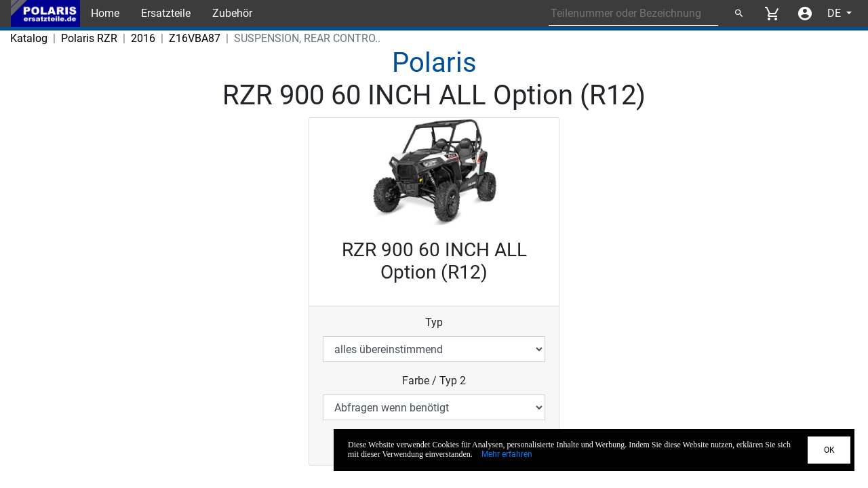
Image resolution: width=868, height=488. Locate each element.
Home (105, 13)
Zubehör (232, 13)
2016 (143, 38)
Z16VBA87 (195, 38)
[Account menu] (805, 14)
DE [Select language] (835, 13)
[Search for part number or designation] (633, 14)
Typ (434, 322)
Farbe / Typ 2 (434, 381)
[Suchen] (738, 14)
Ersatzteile (166, 13)
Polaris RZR (89, 38)
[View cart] (772, 14)
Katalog (29, 38)
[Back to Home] (45, 14)
